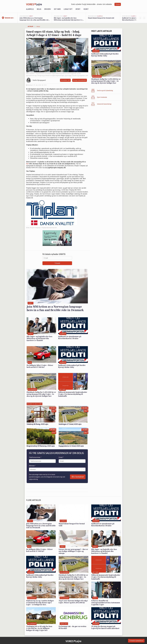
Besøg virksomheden (80, 80)
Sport (78, 9)
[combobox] (30, 469)
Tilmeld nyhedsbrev (136, 641)
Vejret (86, 9)
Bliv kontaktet (78, 477)
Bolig (39, 9)
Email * (61, 457)
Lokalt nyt (68, 9)
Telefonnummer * (35, 457)
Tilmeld (118, 4)
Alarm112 (30, 9)
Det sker (57, 9)
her (27, 164)
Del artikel (65, 80)
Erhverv (48, 9)
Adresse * (32, 466)
